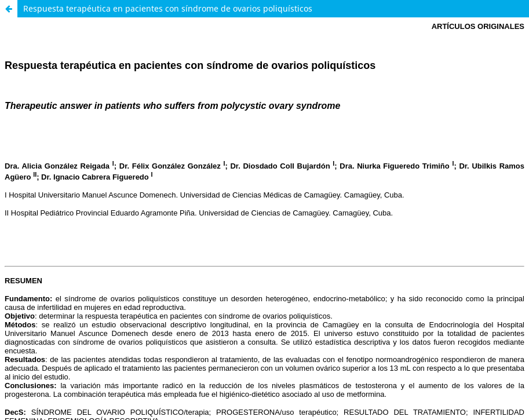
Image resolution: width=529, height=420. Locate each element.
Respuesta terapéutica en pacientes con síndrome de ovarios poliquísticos (168, 8)
